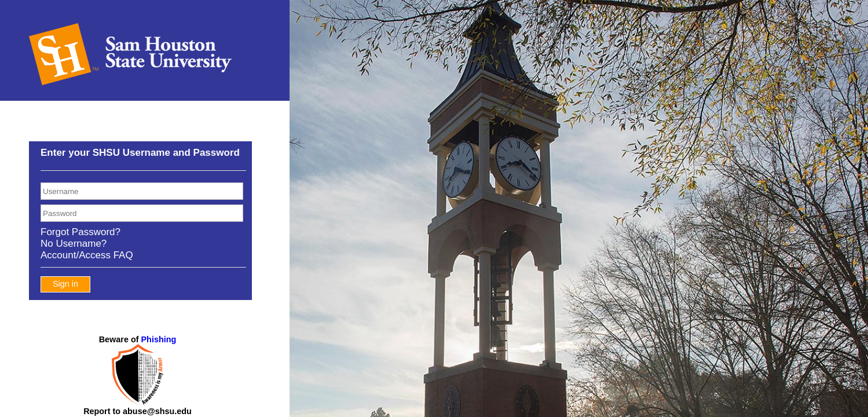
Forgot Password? (80, 232)
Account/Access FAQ (87, 255)
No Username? (74, 244)
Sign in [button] (65, 284)
